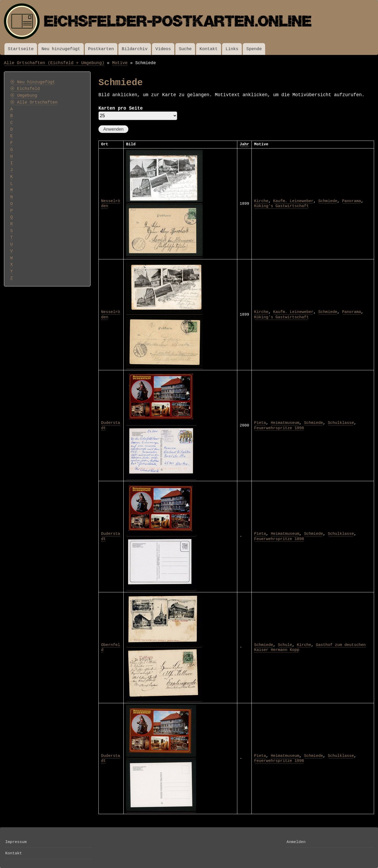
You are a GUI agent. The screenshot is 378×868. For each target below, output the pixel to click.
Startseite (21, 49)
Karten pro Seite (121, 108)
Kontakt (209, 49)
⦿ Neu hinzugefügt (33, 82)
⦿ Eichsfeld (25, 89)
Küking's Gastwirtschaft (281, 206)
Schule (285, 645)
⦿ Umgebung (24, 96)
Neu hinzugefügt (61, 49)
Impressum (16, 842)
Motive (120, 63)
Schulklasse (341, 423)
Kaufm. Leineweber (293, 201)
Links (232, 49)
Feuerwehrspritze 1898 (279, 428)
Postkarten (101, 49)
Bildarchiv (135, 49)
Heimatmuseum (285, 423)
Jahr (244, 144)
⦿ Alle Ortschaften (34, 102)
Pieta (260, 423)
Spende (254, 49)
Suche (185, 49)
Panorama (351, 201)
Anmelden (296, 842)
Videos (163, 49)
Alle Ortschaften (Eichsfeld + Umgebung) (54, 63)
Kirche (261, 201)
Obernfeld (111, 648)
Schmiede (328, 201)
